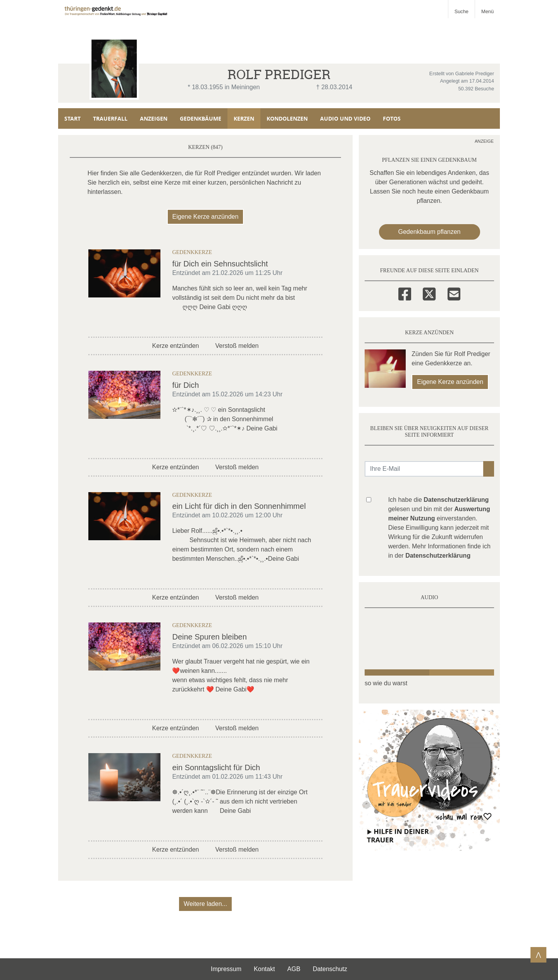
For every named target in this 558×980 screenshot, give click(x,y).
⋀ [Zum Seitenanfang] (538, 955)
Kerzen (244, 118)
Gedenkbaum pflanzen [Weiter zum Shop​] (430, 232)
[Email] (454, 293)
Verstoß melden (237, 346)
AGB (294, 969)
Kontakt (264, 969)
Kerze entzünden (175, 346)
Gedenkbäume (201, 118)
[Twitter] (429, 293)
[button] (489, 469)
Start (72, 118)
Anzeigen (154, 118)
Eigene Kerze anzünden (206, 217)
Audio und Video (345, 118)
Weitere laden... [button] (205, 904)
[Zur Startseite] (117, 9)
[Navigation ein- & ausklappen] (487, 9)
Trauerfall (110, 118)
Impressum (226, 969)
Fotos (392, 118)
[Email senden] (424, 469)
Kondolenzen (287, 118)
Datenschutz (330, 969)
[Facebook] (405, 293)
